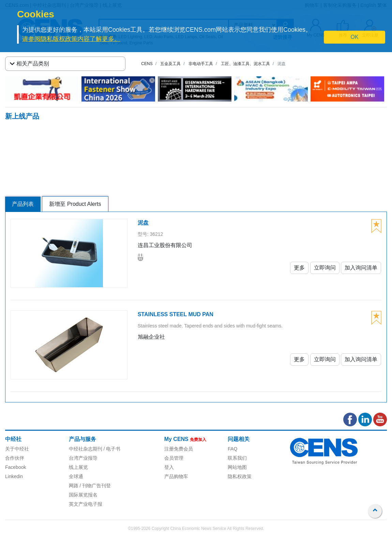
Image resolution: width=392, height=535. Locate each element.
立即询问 (325, 268)
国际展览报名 (83, 495)
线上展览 (78, 467)
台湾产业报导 (83, 458)
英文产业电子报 (86, 504)
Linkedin (14, 476)
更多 (299, 268)
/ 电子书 (111, 449)
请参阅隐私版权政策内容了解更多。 (71, 39)
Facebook (16, 467)
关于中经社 (17, 449)
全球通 (76, 476)
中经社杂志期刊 (86, 449)
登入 (169, 467)
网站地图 (237, 467)
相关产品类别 (29, 64)
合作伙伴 (15, 458)
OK (354, 37)
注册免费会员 (179, 449)
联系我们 (237, 458)
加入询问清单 (361, 268)
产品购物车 (176, 476)
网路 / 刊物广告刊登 (90, 486)
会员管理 (174, 458)
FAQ (232, 449)
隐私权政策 (240, 476)
